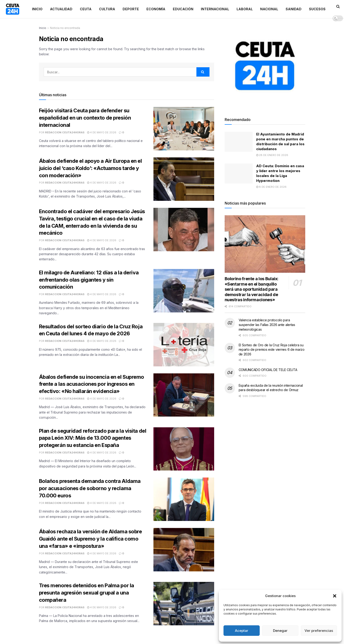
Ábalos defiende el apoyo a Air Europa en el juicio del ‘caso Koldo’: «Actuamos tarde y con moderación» (90, 168)
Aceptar (242, 631)
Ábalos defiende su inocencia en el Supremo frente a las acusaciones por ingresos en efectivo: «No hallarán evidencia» (92, 384)
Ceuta (86, 9)
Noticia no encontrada (65, 28)
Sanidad (294, 9)
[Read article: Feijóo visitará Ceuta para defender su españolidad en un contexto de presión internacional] (184, 129)
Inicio (37, 9)
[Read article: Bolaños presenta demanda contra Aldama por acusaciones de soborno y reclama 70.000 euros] (184, 499)
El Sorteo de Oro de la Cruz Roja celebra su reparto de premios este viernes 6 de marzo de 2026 (272, 350)
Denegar (280, 631)
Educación (183, 9)
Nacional (269, 9)
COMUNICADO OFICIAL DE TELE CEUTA (268, 370)
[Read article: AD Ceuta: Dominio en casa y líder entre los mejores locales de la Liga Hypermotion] (239, 173)
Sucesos (317, 9)
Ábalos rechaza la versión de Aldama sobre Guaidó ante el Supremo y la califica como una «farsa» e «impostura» (90, 539)
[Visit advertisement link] (265, 66)
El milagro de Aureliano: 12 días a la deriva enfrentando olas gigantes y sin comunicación (89, 280)
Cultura (107, 9)
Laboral (245, 9)
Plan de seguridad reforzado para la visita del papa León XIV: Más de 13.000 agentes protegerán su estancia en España (93, 438)
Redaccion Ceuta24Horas (65, 132)
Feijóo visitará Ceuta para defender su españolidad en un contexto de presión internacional (85, 118)
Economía (156, 9)
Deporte (131, 9)
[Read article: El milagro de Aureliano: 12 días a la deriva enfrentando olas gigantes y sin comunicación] (184, 291)
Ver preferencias (319, 631)
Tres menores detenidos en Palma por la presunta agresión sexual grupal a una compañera (87, 593)
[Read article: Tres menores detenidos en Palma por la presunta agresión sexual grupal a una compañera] (184, 604)
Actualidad (61, 9)
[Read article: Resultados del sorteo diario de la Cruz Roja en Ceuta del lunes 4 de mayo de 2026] (184, 345)
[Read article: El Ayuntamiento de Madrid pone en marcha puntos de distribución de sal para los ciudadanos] (239, 142)
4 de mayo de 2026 (102, 132)
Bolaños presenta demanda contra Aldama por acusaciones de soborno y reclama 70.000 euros (90, 488)
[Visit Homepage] (13, 9)
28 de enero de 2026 (272, 155)
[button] (335, 596)
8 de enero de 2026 (271, 187)
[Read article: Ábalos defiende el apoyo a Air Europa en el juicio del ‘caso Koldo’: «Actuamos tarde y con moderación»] (184, 179)
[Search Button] (203, 72)
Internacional (215, 9)
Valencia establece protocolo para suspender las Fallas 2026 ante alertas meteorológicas (267, 325)
